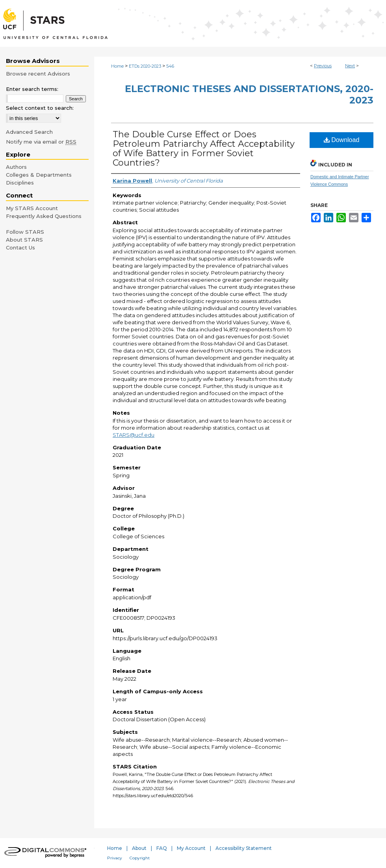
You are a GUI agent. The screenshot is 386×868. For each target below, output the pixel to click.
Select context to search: (40, 108)
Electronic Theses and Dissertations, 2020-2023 (249, 94)
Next (350, 66)
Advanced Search (29, 132)
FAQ (162, 848)
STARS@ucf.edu (134, 435)
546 (170, 66)
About (139, 848)
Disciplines (20, 183)
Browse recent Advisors (38, 74)
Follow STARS (25, 232)
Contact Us (20, 247)
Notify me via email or (41, 142)
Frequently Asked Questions (44, 216)
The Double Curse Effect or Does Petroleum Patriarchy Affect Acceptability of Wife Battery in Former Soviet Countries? (204, 149)
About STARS (24, 240)
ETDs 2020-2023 (145, 66)
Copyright (140, 858)
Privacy (115, 858)
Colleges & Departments (39, 175)
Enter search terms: (32, 89)
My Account (191, 848)
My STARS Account (32, 208)
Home (117, 66)
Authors (16, 167)
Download (342, 140)
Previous (323, 66)
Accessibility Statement (244, 848)
